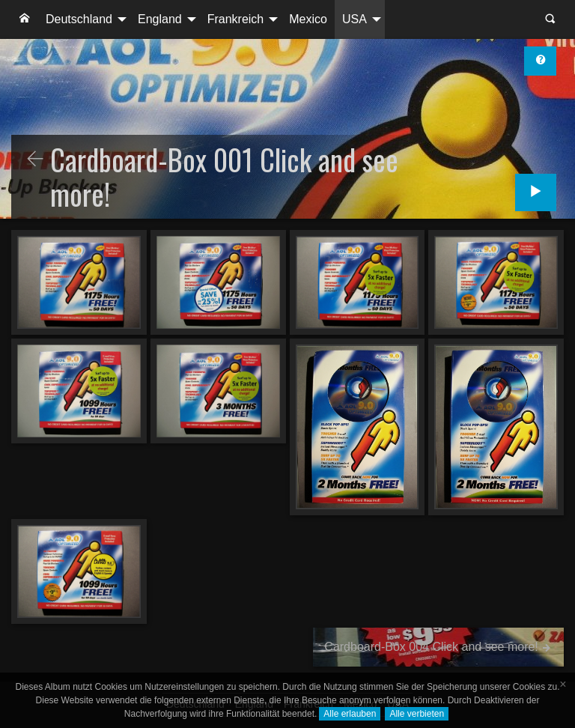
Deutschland (79, 19)
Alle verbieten (417, 714)
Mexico (308, 19)
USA (355, 19)
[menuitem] (25, 19)
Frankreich (236, 19)
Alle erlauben (350, 714)
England (160, 19)
